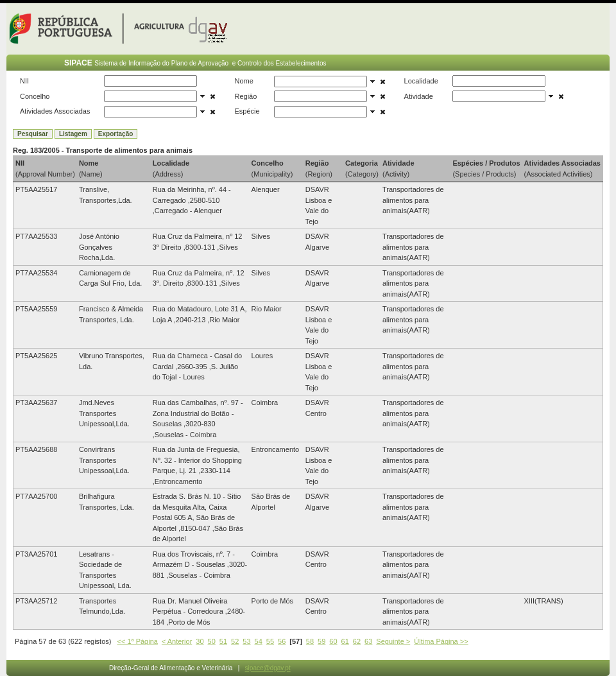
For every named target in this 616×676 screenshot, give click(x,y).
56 (282, 641)
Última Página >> (441, 641)
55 (270, 641)
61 (345, 641)
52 (235, 641)
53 (246, 641)
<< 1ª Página (138, 641)
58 (310, 641)
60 (333, 641)
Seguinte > (393, 641)
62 (357, 641)
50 (212, 641)
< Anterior (177, 641)
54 (259, 641)
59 (321, 641)
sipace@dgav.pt (268, 668)
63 (368, 641)
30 (200, 641)
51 (223, 641)
